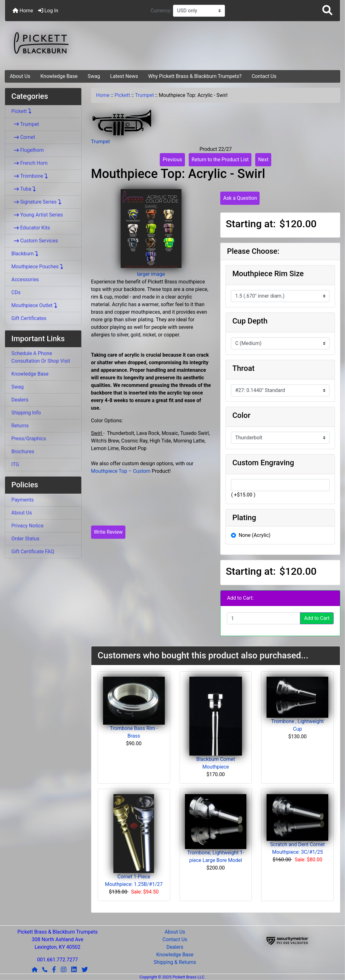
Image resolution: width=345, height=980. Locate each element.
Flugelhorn (28, 150)
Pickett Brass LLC (188, 977)
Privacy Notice (27, 526)
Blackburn (25, 254)
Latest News (124, 76)
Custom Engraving (263, 463)
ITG (15, 464)
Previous (172, 160)
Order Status (25, 539)
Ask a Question (240, 198)
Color (241, 415)
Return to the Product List (220, 160)
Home (23, 11)
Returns (20, 426)
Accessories (25, 279)
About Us (20, 76)
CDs (16, 292)
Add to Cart (317, 618)
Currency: (162, 11)
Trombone (30, 176)
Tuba (24, 189)
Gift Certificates (29, 318)
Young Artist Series (37, 215)
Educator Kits (31, 228)
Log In (48, 11)
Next (263, 160)
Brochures (23, 451)
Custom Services (35, 241)
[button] (327, 11)
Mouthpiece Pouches (37, 267)
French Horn (29, 163)
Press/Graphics (29, 439)
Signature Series (37, 202)
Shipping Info (26, 413)
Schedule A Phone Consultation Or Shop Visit (41, 357)
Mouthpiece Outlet (34, 305)
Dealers (20, 400)
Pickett (122, 95)
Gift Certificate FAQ (33, 552)
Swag (94, 76)
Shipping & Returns (175, 962)
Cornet (23, 137)
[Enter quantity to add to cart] (264, 618)
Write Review (108, 532)
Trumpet (144, 95)
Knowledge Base (59, 76)
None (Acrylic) (254, 535)
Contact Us (264, 76)
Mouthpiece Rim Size (268, 274)
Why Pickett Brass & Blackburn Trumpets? (195, 76)
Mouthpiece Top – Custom (121, 471)
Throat (243, 368)
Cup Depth (250, 321)
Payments (23, 500)
